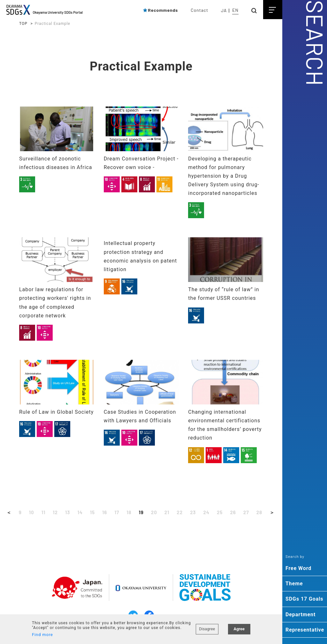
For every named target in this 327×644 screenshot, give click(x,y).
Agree (239, 626)
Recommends (160, 10)
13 (66, 512)
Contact (199, 10)
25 (222, 512)
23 (194, 512)
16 (104, 512)
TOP (23, 24)
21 (167, 512)
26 (235, 512)
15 (91, 512)
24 (208, 512)
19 (141, 512)
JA (224, 10)
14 (78, 512)
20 (154, 512)
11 (41, 512)
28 (262, 512)
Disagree (207, 626)
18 (128, 512)
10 (29, 512)
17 (116, 512)
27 (249, 512)
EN (235, 10)
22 (180, 512)
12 (53, 512)
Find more (42, 635)
